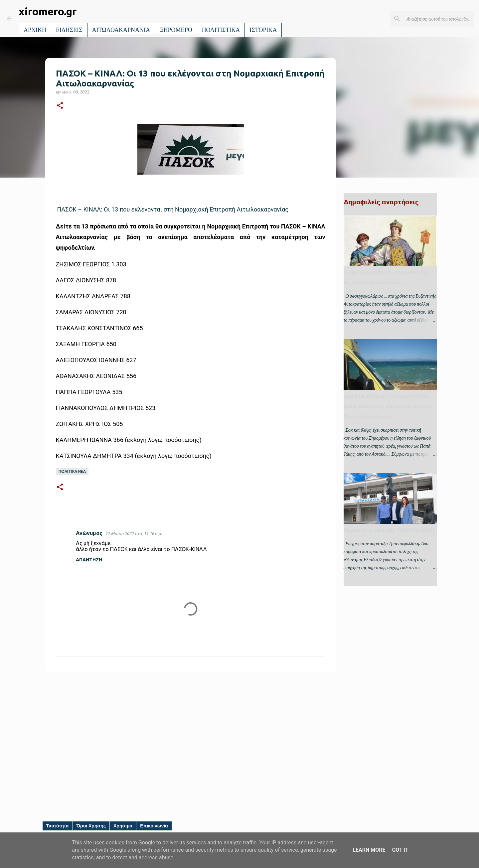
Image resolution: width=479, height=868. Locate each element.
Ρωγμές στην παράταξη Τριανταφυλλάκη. (389, 530)
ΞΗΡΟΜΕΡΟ (176, 30)
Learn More (369, 850)
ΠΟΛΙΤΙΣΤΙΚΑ (221, 30)
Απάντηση (89, 560)
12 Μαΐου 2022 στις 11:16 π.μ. (134, 533)
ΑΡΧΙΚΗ (35, 30)
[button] (60, 106)
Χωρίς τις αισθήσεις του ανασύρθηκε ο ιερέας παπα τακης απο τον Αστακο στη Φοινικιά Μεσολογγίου (388, 406)
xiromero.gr (48, 11)
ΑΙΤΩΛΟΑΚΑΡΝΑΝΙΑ (121, 30)
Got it (400, 850)
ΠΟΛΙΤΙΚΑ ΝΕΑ (72, 471)
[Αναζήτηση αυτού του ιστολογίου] (439, 19)
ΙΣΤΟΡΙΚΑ (263, 30)
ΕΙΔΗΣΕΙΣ (69, 30)
